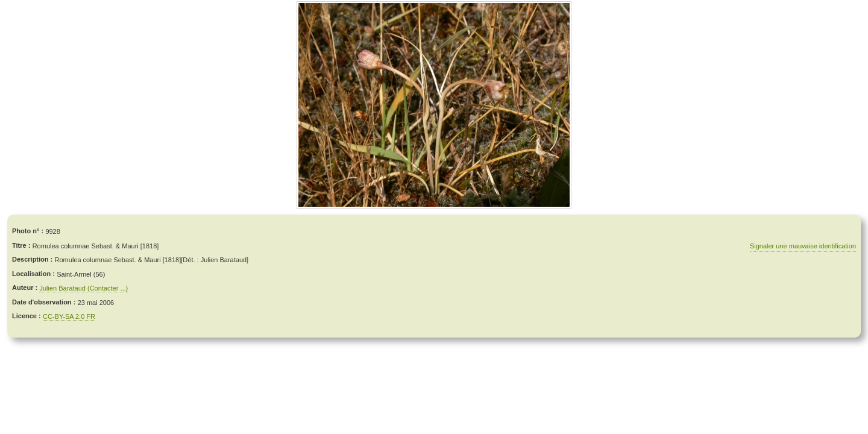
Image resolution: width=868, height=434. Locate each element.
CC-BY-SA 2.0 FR (69, 316)
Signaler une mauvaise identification (803, 246)
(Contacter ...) (108, 288)
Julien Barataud (63, 288)
